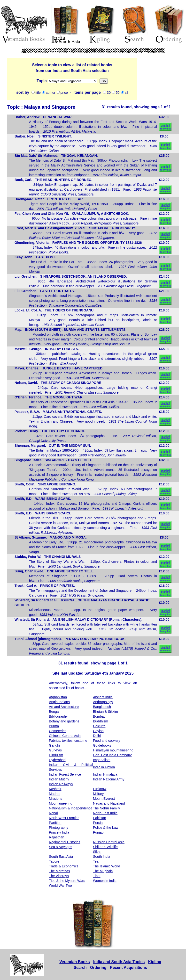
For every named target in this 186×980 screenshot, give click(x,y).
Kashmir (55, 789)
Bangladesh (102, 707)
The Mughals (103, 871)
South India (102, 857)
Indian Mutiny (59, 779)
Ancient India (103, 697)
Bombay (99, 716)
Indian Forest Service (65, 774)
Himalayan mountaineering (113, 750)
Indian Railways (61, 784)
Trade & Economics (64, 866)
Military (98, 794)
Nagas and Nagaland (109, 803)
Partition (55, 823)
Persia (98, 823)
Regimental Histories (65, 842)
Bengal (54, 712)
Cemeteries (58, 731)
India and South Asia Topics (119, 962)
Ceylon (98, 731)
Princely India (59, 832)
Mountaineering (61, 803)
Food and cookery (107, 741)
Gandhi (54, 745)
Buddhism (101, 721)
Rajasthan (57, 837)
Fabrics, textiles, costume (68, 741)
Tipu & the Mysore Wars (67, 881)
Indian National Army (109, 779)
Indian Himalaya (105, 774)
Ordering (98, 968)
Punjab (98, 832)
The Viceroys (59, 876)
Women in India (105, 881)
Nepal (53, 813)
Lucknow (100, 789)
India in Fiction (104, 767)
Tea (96, 861)
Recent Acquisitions (128, 968)
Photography (58, 828)
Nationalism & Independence (71, 808)
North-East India (105, 813)
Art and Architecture (64, 707)
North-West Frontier (64, 818)
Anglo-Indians (59, 702)
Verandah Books (74, 962)
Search (80, 968)
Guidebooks (102, 745)
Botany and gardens (64, 721)
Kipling (155, 962)
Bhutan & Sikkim (105, 712)
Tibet (97, 876)
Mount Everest (104, 799)
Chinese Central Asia (65, 736)
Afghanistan (58, 697)
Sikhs (97, 852)
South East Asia (61, 857)
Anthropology (103, 702)
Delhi (97, 736)
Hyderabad (57, 760)
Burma (54, 726)
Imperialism (102, 760)
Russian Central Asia (109, 842)
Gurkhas (55, 750)
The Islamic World (107, 866)
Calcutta (99, 726)
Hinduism (56, 755)
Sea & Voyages (61, 847)
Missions (73, 81)
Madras (55, 794)
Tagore (54, 861)
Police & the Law (106, 828)
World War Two (60, 886)
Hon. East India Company (112, 755)
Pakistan (100, 818)
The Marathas (59, 871)
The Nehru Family (106, 808)
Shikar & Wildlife (105, 847)
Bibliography (58, 716)
